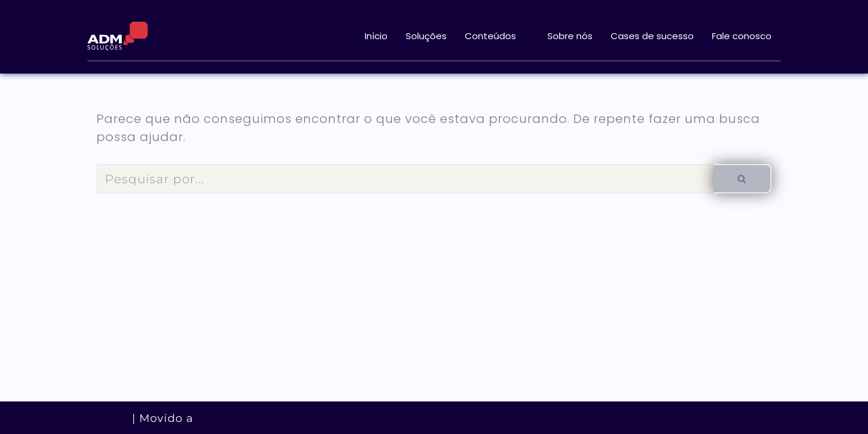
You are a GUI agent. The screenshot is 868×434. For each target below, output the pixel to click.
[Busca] (405, 179)
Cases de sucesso (652, 36)
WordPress (231, 418)
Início (376, 36)
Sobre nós (570, 36)
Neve (112, 418)
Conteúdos (497, 36)
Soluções (426, 36)
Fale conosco (742, 36)
